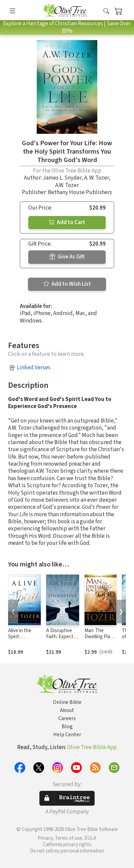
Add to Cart (67, 222)
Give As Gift (67, 257)
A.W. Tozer (67, 185)
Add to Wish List (67, 284)
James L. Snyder (62, 178)
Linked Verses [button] (34, 368)
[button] (106, 11)
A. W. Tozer (96, 178)
